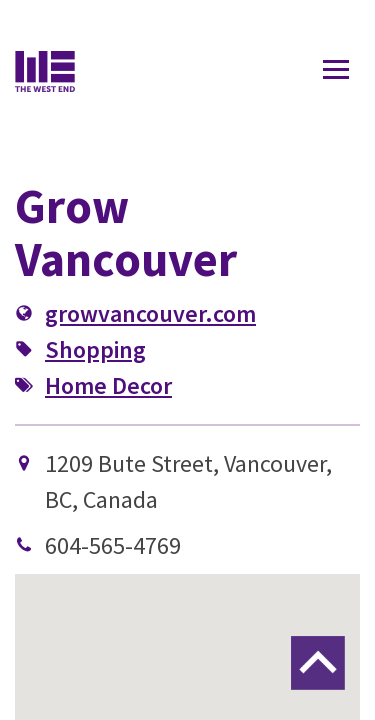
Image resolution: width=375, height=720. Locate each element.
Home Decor (108, 385)
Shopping (95, 349)
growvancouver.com (150, 313)
